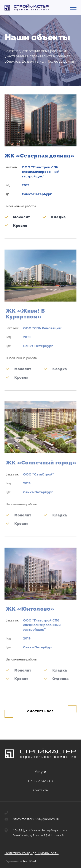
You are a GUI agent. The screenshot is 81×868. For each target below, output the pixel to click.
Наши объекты (40, 781)
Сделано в (21, 861)
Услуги (41, 772)
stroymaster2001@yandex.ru (36, 819)
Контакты (40, 790)
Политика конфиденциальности (32, 853)
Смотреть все (40, 711)
